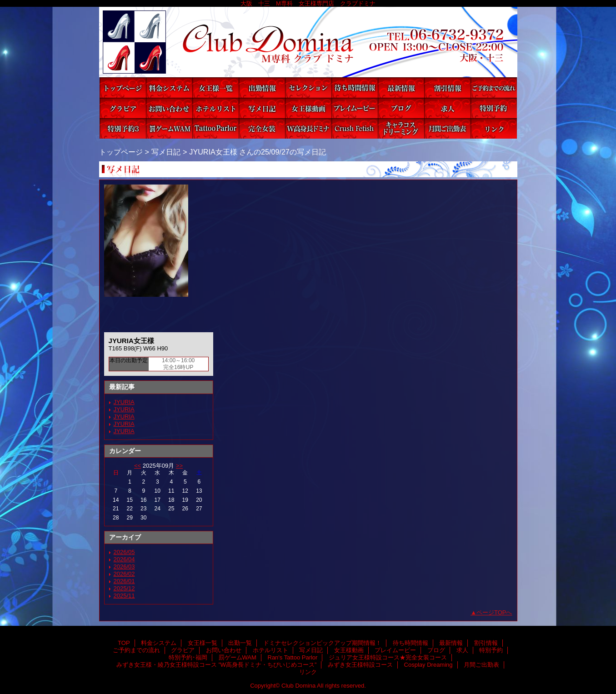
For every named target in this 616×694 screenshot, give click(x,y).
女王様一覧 (215, 87)
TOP (123, 87)
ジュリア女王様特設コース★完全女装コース (262, 128)
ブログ (401, 108)
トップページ (121, 152)
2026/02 (124, 574)
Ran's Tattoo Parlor (215, 128)
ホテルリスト (215, 108)
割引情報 (447, 87)
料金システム (169, 87)
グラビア (123, 108)
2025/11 (124, 596)
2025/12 (124, 588)
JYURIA (124, 402)
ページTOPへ (494, 612)
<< (138, 466)
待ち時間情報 (355, 87)
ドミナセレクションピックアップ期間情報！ (308, 87)
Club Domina (308, 42)
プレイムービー (355, 108)
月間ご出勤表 (447, 128)
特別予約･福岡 (123, 128)
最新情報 (401, 87)
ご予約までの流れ (494, 87)
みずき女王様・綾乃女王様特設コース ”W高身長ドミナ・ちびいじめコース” (308, 128)
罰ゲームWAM (169, 128)
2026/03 (124, 567)
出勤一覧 (262, 87)
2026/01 (124, 581)
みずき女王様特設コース (355, 128)
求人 (447, 108)
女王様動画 (308, 108)
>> (179, 466)
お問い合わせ (169, 108)
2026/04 (124, 559)
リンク (494, 128)
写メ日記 (262, 108)
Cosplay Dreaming (401, 128)
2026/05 (124, 552)
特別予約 (494, 108)
